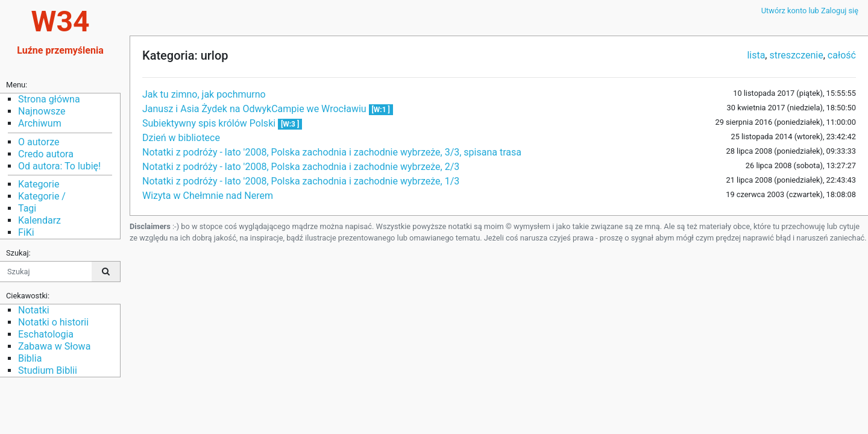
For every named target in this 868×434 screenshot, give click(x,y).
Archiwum (40, 123)
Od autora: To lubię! (59, 166)
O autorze (39, 142)
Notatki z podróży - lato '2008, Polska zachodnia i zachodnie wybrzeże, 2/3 (301, 167)
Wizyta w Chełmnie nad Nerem (208, 196)
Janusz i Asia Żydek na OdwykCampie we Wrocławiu (256, 109)
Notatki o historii (53, 322)
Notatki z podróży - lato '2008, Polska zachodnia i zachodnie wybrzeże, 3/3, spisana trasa (332, 152)
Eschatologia (46, 334)
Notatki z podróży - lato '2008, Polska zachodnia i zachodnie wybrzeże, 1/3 (301, 181)
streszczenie (796, 55)
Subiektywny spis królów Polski (210, 123)
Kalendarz (39, 220)
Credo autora (46, 154)
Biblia (30, 358)
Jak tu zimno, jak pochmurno (204, 94)
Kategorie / (42, 196)
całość (842, 55)
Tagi (27, 208)
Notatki (34, 310)
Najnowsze (42, 111)
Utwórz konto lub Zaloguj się (810, 11)
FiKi (26, 232)
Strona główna (49, 99)
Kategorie (39, 184)
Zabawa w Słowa (54, 346)
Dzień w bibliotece (181, 138)
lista (756, 55)
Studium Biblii (48, 370)
